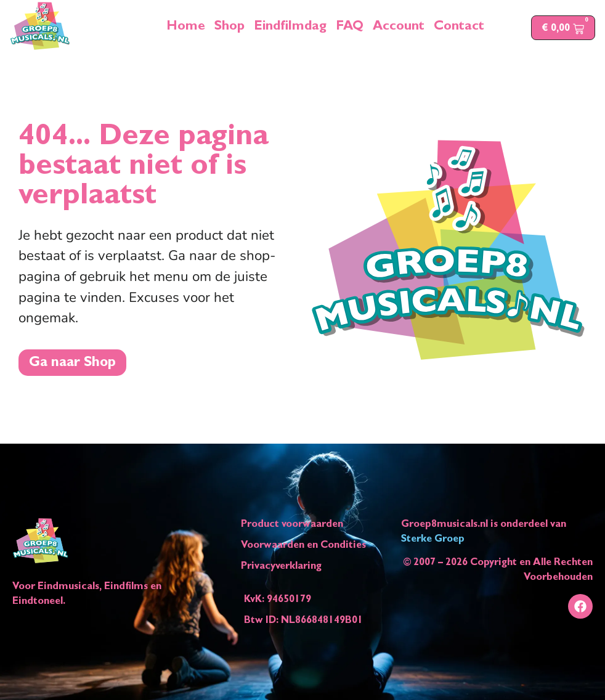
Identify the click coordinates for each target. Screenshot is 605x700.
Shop (229, 28)
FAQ (350, 28)
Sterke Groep (433, 540)
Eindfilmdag (290, 28)
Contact (459, 28)
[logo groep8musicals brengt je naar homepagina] (40, 26)
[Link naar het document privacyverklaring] (303, 567)
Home (186, 28)
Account (399, 28)
